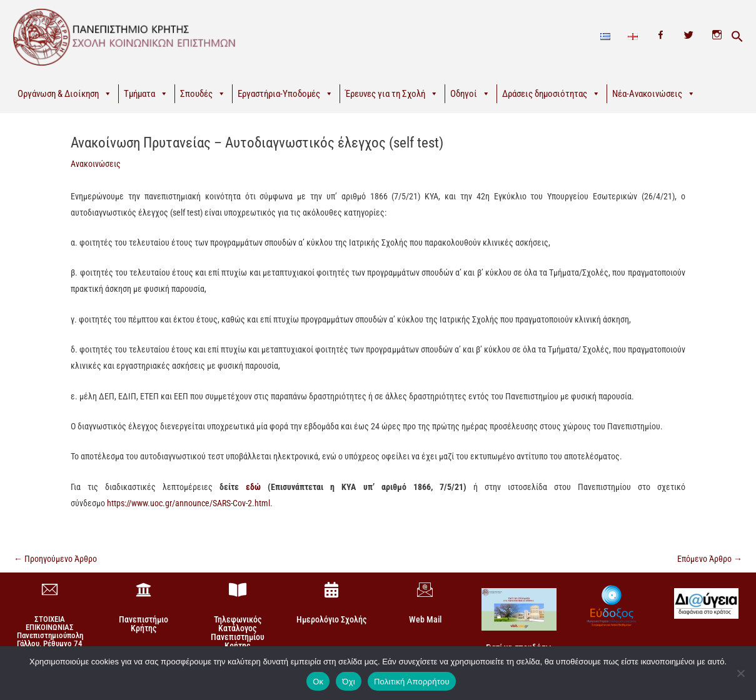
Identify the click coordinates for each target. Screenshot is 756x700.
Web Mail (425, 619)
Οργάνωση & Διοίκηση (65, 94)
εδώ (253, 487)
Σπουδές (203, 94)
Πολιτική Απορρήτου (412, 682)
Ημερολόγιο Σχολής (331, 619)
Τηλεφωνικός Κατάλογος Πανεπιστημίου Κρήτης (238, 632)
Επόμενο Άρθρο (710, 559)
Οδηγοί (470, 94)
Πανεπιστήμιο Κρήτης (144, 624)
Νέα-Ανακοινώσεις (654, 94)
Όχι (349, 682)
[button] (737, 37)
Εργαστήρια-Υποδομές (285, 94)
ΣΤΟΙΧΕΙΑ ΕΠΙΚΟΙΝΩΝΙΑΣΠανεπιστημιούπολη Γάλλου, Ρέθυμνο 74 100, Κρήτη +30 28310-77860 (50, 639)
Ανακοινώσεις (96, 164)
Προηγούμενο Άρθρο (55, 559)
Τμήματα (146, 94)
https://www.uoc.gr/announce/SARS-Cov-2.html (189, 503)
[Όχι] (740, 673)
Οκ (318, 682)
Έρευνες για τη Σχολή (392, 94)
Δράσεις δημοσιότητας (551, 94)
